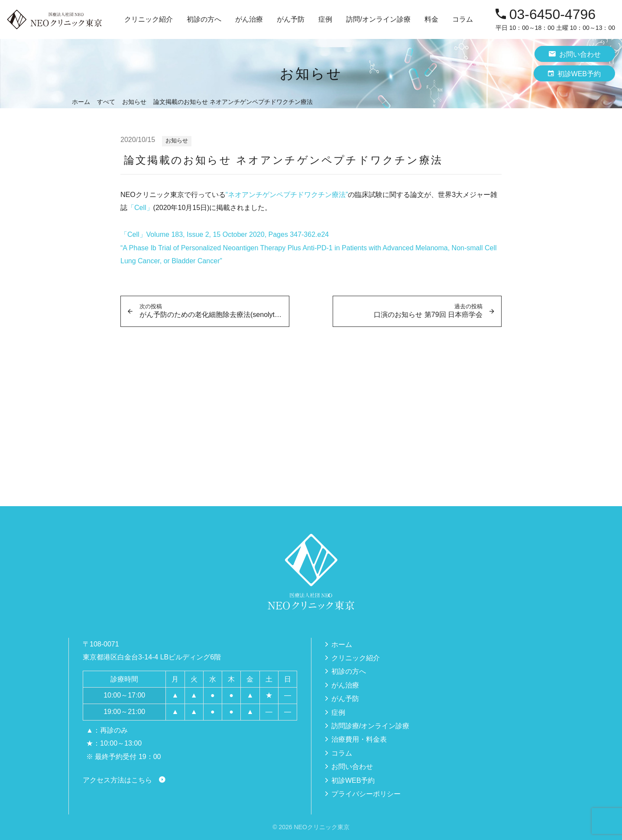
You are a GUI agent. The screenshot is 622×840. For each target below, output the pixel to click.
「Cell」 (140, 208)
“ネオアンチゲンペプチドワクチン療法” (287, 195)
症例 (325, 19)
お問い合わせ (575, 54)
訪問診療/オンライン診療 (370, 726)
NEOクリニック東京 (321, 827)
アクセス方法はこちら (117, 780)
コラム (463, 19)
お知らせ (177, 141)
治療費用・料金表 (359, 739)
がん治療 (345, 685)
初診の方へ (204, 19)
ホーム (342, 645)
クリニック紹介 (356, 658)
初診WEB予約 (574, 73)
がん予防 (345, 699)
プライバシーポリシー (366, 794)
